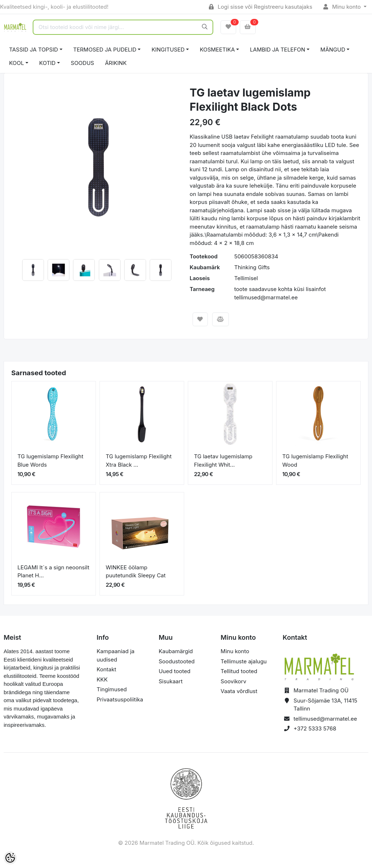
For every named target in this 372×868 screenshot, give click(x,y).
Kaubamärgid (176, 651)
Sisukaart (171, 681)
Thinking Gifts (252, 267)
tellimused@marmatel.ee (325, 719)
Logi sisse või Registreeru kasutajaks (261, 7)
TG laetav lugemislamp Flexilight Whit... (223, 460)
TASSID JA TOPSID (34, 50)
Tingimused (112, 689)
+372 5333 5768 (315, 728)
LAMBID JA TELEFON (278, 50)
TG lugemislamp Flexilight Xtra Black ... (139, 460)
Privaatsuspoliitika (120, 699)
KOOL (17, 63)
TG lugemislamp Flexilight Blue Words (50, 460)
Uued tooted (175, 671)
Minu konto (343, 7)
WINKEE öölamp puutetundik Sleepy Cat (136, 572)
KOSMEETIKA (217, 50)
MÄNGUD (333, 50)
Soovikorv (233, 681)
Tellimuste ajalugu (244, 661)
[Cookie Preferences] (10, 858)
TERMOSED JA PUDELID (105, 50)
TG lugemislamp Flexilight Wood (315, 460)
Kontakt (106, 669)
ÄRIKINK (116, 63)
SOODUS (82, 63)
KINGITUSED (168, 50)
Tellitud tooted (239, 671)
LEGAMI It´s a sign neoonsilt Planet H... (53, 572)
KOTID (47, 63)
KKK (102, 679)
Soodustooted (177, 661)
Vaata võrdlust (239, 691)
